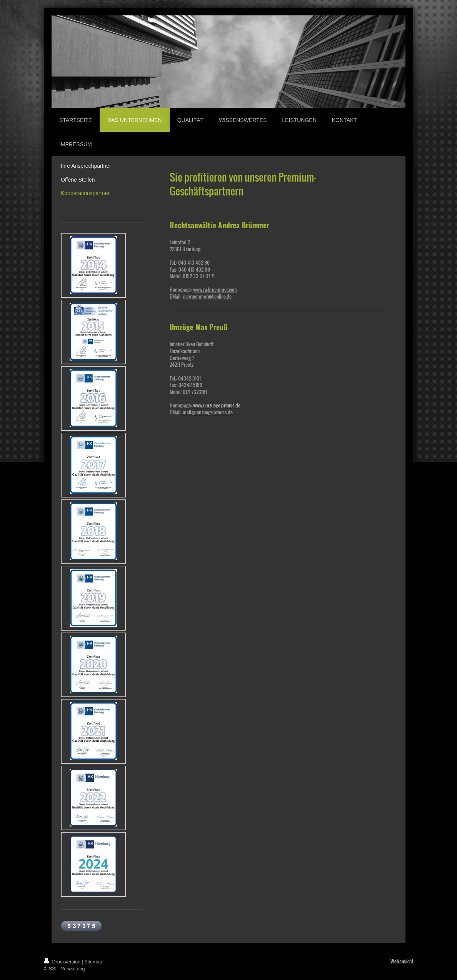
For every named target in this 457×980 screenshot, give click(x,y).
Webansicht (402, 961)
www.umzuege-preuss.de (217, 405)
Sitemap (93, 962)
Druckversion (63, 962)
